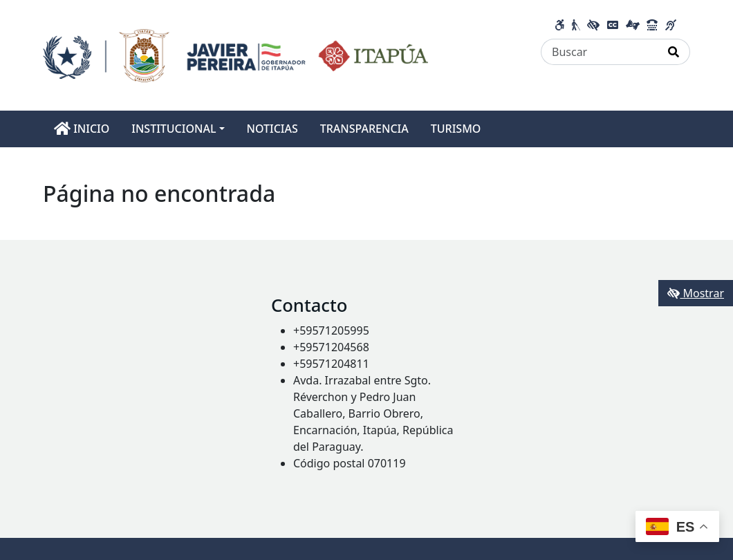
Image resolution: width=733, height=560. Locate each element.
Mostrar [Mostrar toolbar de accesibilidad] (696, 293)
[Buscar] (600, 52)
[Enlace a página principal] (235, 54)
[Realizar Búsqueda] (674, 52)
